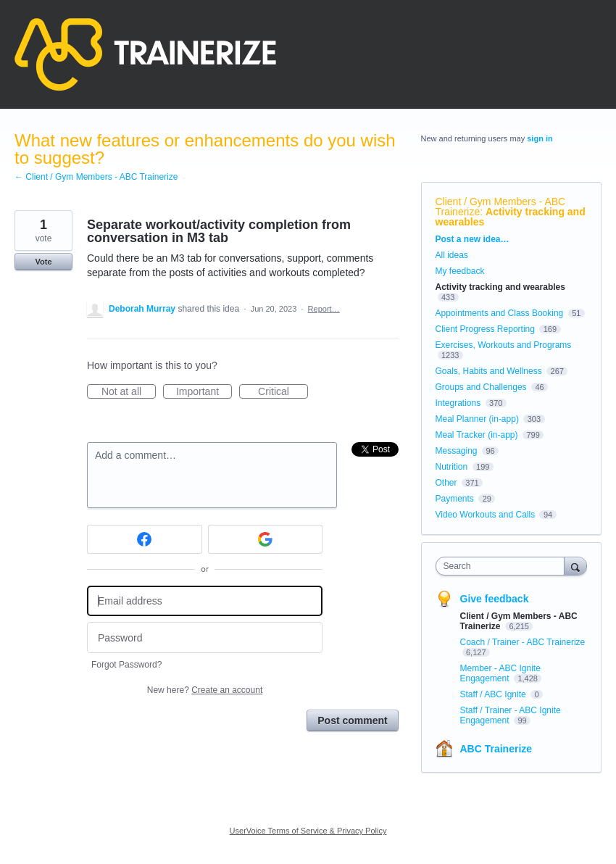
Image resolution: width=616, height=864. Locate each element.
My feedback (460, 271)
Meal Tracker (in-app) (477, 435)
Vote (43, 262)
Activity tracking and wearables (511, 217)
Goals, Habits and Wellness (489, 371)
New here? (205, 690)
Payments (455, 499)
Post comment (352, 720)
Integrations (458, 403)
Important (204, 392)
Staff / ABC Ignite (495, 694)
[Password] (205, 637)
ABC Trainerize (496, 749)
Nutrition (452, 467)
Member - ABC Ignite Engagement (500, 673)
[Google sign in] (266, 539)
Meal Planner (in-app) (477, 419)
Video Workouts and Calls (486, 515)
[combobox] (503, 566)
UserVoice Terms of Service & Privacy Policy (308, 831)
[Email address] (205, 601)
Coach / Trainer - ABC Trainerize (523, 642)
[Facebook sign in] (145, 539)
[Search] (575, 566)
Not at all (129, 392)
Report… (324, 309)
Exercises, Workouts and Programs (504, 345)
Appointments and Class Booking (500, 313)
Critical (283, 392)
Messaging (457, 451)
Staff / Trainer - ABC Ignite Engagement (511, 715)
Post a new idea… (473, 239)
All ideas (452, 255)
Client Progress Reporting (485, 329)
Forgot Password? (126, 665)
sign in (540, 138)
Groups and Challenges (481, 387)
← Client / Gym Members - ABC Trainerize (96, 177)
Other (446, 483)
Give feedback (495, 599)
